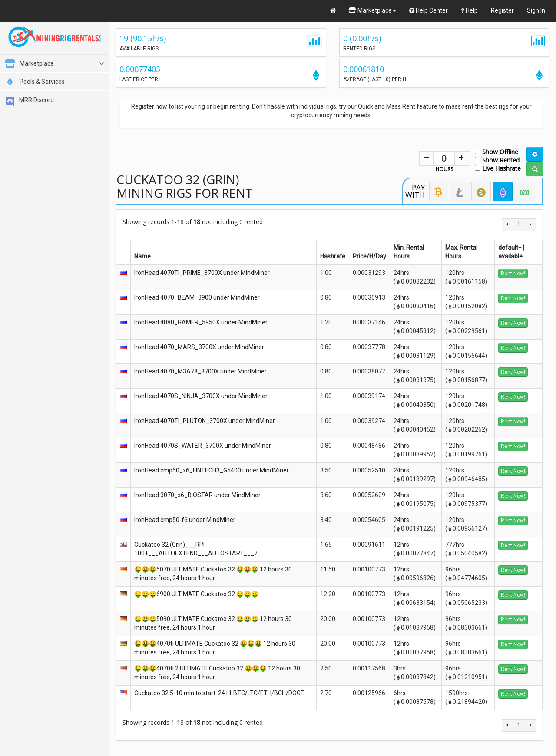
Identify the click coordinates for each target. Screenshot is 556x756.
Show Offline (496, 151)
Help (469, 10)
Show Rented (497, 160)
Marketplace (372, 10)
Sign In (536, 10)
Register (502, 10)
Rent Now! (513, 274)
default (510, 248)
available (510, 256)
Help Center (429, 10)
